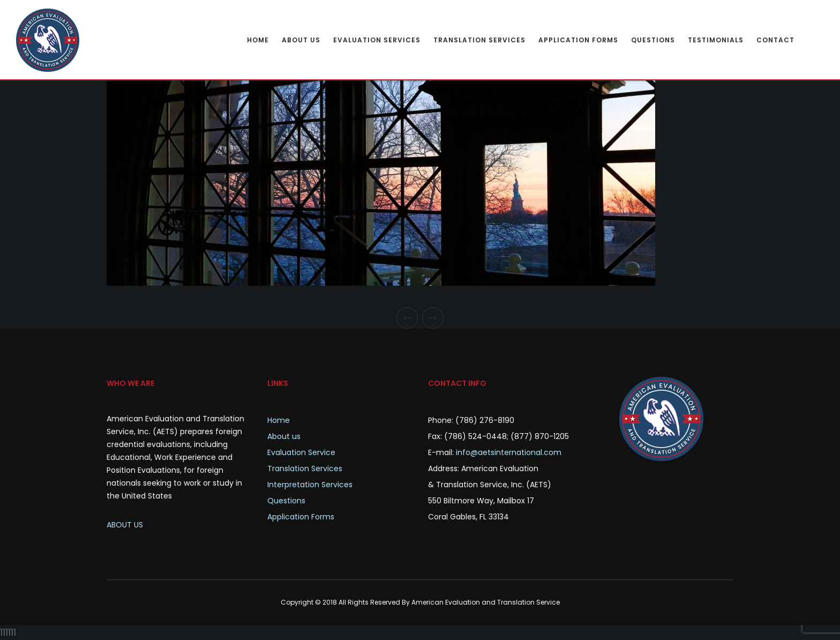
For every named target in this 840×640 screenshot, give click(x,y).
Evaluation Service (301, 452)
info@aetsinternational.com (509, 452)
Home (279, 420)
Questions (286, 501)
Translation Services (305, 468)
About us (284, 436)
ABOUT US (125, 525)
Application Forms (301, 517)
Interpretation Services (310, 485)
